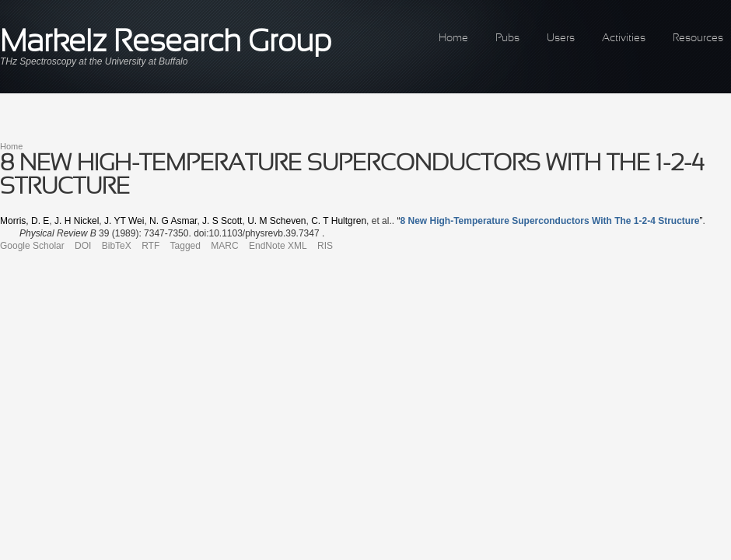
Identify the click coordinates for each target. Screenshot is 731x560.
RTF (150, 246)
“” (549, 221)
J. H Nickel (77, 221)
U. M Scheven (276, 221)
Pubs (507, 38)
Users (561, 38)
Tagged (185, 246)
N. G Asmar (173, 221)
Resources (698, 38)
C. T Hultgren (339, 221)
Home (453, 38)
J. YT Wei (124, 221)
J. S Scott (222, 221)
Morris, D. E (24, 221)
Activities (624, 38)
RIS (325, 246)
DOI (83, 246)
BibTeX (117, 246)
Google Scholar (32, 246)
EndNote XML (278, 246)
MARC (224, 246)
